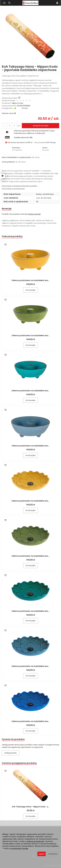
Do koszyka (30, 290)
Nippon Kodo (18, 103)
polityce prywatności (36, 841)
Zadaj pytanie (10, 753)
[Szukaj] (9, 3)
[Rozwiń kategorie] (4, 3)
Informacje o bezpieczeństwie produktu (19, 186)
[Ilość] (9, 126)
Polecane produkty (12, 236)
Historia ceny (9, 113)
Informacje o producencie (13, 189)
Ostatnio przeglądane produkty (19, 763)
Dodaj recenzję (34, 214)
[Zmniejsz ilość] (14, 126)
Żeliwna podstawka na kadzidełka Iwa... (30, 280)
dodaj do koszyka (41, 126)
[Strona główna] (30, 3)
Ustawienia (53, 854)
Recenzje (7, 209)
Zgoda (42, 854)
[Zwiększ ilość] (4, 126)
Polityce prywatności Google (16, 848)
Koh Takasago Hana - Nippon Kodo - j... (31, 807)
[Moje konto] (57, 3)
